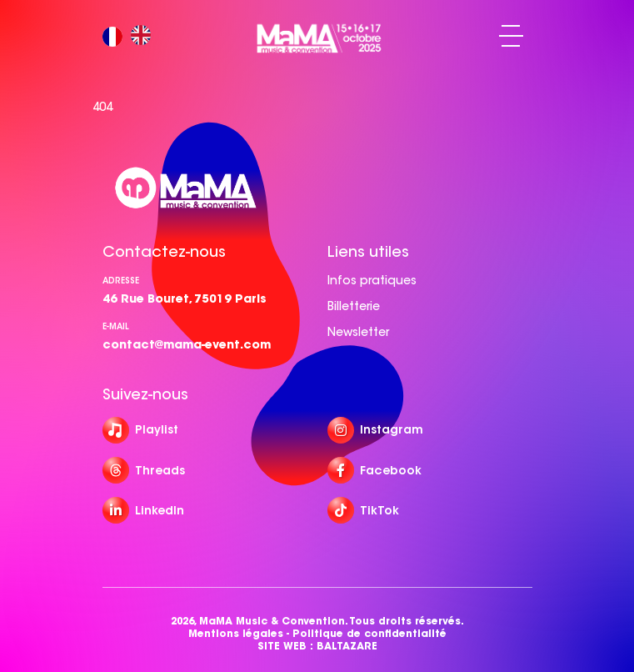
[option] (145, 36)
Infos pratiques (372, 280)
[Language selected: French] (131, 36)
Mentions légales (236, 633)
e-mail (116, 326)
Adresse (121, 281)
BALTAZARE (347, 646)
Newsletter (358, 332)
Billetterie (354, 306)
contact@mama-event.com (187, 344)
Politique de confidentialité (369, 633)
